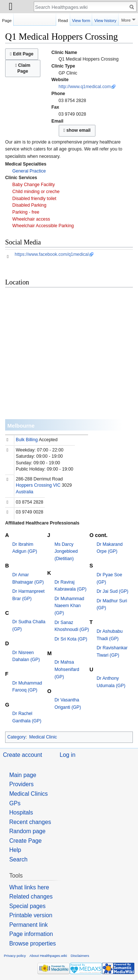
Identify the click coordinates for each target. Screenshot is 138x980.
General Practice (29, 171)
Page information (31, 934)
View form (81, 19)
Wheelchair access (31, 219)
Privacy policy (15, 956)
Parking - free (26, 212)
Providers (21, 784)
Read (63, 19)
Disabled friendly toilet (34, 199)
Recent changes (30, 822)
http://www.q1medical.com (85, 87)
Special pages (27, 906)
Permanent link (28, 925)
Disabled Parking (30, 205)
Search (18, 859)
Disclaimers (80, 956)
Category (17, 737)
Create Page (25, 841)
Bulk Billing (27, 440)
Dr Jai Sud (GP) (112, 591)
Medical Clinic (43, 737)
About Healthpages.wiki (48, 956)
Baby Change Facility (34, 185)
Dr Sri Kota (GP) (71, 639)
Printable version (31, 915)
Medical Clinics (28, 794)
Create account (23, 755)
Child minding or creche (36, 192)
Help (15, 850)
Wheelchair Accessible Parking (43, 226)
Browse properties (32, 943)
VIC (57, 485)
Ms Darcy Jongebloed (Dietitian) (66, 551)
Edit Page (22, 54)
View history (105, 19)
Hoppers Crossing (34, 485)
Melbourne (21, 426)
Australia (25, 492)
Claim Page (23, 68)
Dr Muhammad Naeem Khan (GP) (69, 606)
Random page (27, 831)
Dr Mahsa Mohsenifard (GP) (67, 669)
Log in (68, 755)
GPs (15, 803)
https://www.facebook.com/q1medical (52, 254)
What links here (29, 887)
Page (7, 19)
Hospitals (21, 812)
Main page (23, 775)
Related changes (31, 896)
